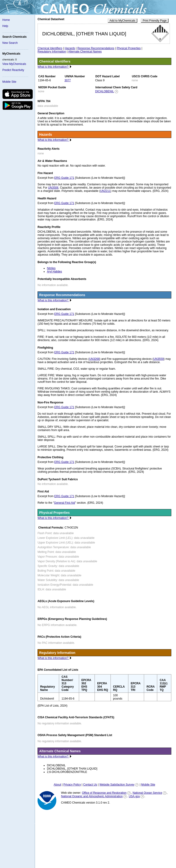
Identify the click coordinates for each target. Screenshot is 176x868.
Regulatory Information (52, 52)
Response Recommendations (96, 48)
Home (6, 20)
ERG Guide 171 (64, 178)
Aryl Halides (54, 272)
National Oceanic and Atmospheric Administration (92, 796)
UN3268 (94, 359)
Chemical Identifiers (50, 48)
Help (5, 26)
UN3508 (53, 188)
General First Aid (64, 503)
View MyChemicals (14, 64)
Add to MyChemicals (122, 21)
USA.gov (134, 796)
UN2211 (105, 191)
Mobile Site (9, 82)
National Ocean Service (147, 793)
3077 (68, 80)
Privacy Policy (72, 785)
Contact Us (90, 785)
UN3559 (159, 359)
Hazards (70, 48)
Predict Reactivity (13, 70)
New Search (10, 43)
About (57, 785)
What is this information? (53, 67)
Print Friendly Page (155, 21)
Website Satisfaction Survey (117, 785)
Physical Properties (129, 48)
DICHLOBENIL (104, 91)
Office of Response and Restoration (104, 793)
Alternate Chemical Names (85, 52)
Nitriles (51, 268)
